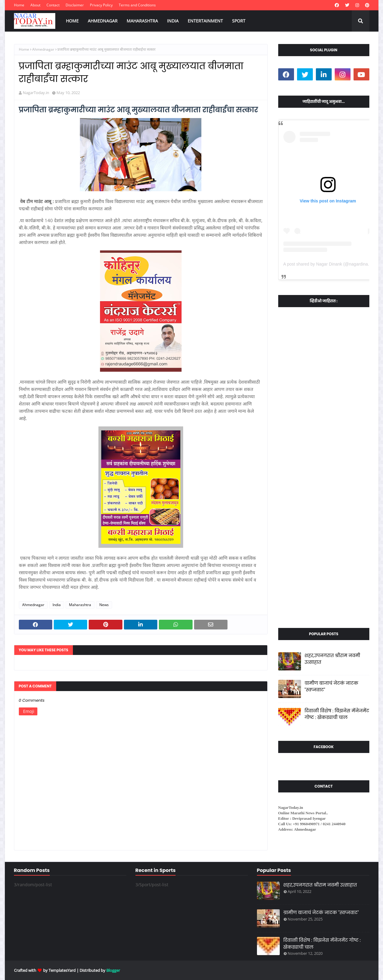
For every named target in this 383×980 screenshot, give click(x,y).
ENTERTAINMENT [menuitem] (205, 21)
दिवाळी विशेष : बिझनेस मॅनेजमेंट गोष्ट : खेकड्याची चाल (337, 714)
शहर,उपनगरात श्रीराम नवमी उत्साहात (332, 659)
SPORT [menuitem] (239, 21)
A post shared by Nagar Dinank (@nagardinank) (329, 264)
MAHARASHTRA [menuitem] (142, 21)
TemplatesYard (62, 970)
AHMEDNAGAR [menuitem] (103, 21)
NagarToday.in (36, 93)
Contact (53, 5)
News (104, 605)
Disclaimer (75, 5)
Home (19, 5)
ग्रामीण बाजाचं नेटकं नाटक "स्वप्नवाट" (332, 687)
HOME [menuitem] (72, 21)
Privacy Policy (101, 5)
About (35, 5)
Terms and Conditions (137, 5)
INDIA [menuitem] (173, 21)
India (57, 605)
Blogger (113, 970)
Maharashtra (80, 605)
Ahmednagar (43, 49)
